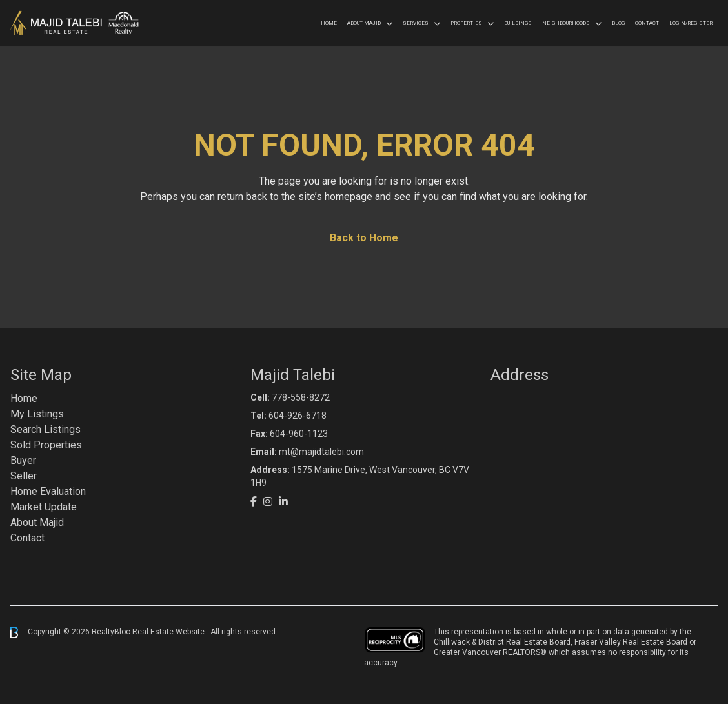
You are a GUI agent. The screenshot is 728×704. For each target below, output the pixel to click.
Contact (647, 23)
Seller (24, 476)
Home (329, 23)
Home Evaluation (48, 491)
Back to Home (364, 238)
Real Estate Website (169, 632)
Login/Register (691, 23)
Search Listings (45, 429)
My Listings (37, 414)
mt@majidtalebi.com (321, 452)
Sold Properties (46, 445)
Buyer (23, 460)
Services (416, 23)
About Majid (364, 23)
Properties (466, 23)
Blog (618, 23)
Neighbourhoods (566, 23)
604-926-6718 (298, 416)
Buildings (518, 23)
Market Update (44, 507)
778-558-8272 (301, 397)
